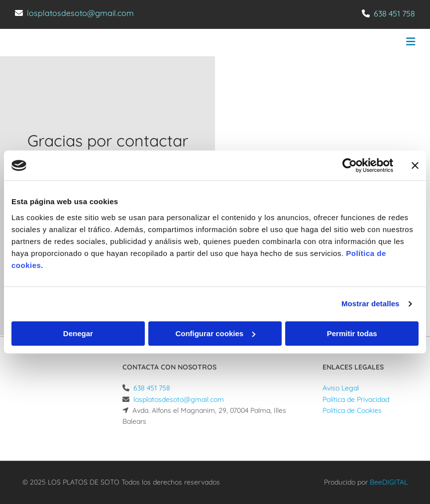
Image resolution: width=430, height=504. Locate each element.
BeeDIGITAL (389, 482)
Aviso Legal (341, 388)
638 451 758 (394, 13)
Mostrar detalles (371, 304)
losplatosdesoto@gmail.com (80, 13)
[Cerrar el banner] (415, 165)
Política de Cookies (352, 410)
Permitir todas (352, 333)
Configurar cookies (215, 333)
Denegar (78, 333)
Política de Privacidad (356, 399)
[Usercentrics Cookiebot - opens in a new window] (350, 165)
